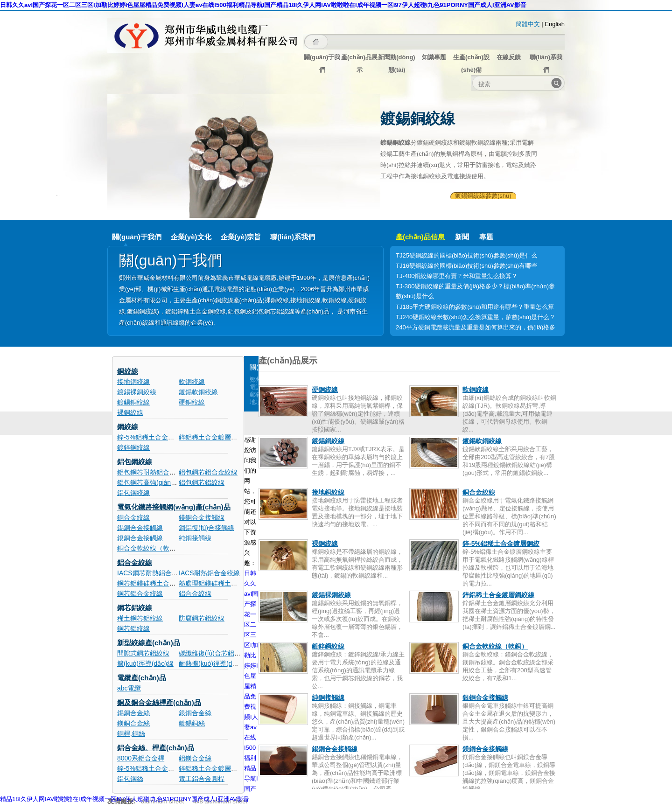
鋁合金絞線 (135, 562)
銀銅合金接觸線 (140, 538)
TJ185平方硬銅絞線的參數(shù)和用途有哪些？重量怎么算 (475, 307)
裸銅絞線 (130, 412)
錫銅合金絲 (133, 713)
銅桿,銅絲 (131, 733)
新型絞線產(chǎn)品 (149, 643)
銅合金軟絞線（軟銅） (150, 548)
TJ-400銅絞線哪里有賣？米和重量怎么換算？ (457, 276)
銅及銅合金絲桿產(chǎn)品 (159, 702)
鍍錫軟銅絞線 (198, 392)
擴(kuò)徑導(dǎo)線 (145, 663)
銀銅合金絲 (195, 713)
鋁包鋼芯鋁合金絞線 (208, 472)
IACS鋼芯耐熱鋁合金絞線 (154, 573)
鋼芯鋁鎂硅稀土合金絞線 (153, 583)
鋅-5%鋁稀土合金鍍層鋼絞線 (159, 437)
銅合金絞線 (133, 517)
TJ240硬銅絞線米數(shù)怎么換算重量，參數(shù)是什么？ (476, 317)
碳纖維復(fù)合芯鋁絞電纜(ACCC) (228, 653)
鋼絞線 (128, 427)
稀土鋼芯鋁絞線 (140, 618)
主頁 (316, 42)
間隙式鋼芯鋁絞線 (143, 653)
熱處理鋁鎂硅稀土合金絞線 (218, 583)
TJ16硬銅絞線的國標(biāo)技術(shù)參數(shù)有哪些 (466, 266)
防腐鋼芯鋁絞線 (202, 618)
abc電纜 (129, 688)
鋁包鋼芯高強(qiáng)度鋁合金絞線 (167, 482)
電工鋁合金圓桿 (202, 779)
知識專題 (434, 57)
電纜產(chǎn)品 (142, 678)
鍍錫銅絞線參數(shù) (483, 196)
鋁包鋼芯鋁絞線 (202, 482)
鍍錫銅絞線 (133, 402)
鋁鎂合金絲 (195, 758)
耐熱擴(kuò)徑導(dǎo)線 (213, 663)
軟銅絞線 (192, 382)
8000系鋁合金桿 (141, 758)
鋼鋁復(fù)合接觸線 (206, 528)
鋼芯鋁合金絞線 (140, 593)
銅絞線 (128, 371)
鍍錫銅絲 (192, 723)
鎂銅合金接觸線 (202, 517)
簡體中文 (528, 24)
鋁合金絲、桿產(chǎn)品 (156, 748)
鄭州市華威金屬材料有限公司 (205, 36)
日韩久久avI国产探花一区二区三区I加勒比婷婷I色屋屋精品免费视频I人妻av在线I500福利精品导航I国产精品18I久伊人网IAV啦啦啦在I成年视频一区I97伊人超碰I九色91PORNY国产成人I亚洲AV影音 (263, 5)
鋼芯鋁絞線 (135, 608)
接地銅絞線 (133, 382)
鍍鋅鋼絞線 (133, 447)
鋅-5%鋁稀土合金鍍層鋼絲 (156, 768)
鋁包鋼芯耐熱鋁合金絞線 (153, 472)
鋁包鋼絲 (130, 779)
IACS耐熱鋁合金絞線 (209, 573)
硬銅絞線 (192, 402)
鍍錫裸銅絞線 (137, 392)
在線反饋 (509, 57)
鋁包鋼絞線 (135, 462)
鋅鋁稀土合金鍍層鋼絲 (211, 768)
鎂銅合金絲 (133, 723)
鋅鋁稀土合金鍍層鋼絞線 (215, 437)
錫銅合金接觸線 (140, 528)
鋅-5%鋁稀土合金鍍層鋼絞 (501, 544)
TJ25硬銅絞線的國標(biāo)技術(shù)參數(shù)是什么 (466, 255)
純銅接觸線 (195, 538)
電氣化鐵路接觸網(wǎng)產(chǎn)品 (174, 507)
